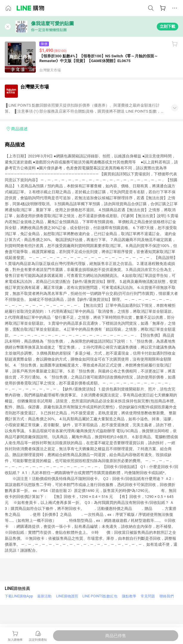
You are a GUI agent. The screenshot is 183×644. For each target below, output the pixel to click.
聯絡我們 (167, 596)
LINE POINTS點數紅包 (100, 596)
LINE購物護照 (67, 596)
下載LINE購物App (19, 596)
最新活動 (44, 596)
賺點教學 (129, 596)
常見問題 (148, 596)
